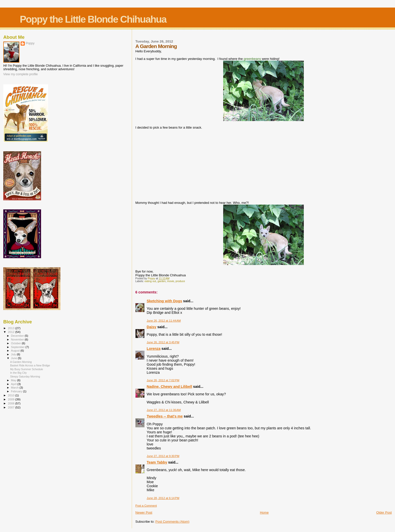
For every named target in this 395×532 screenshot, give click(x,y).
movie (171, 281)
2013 (11, 328)
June (14, 358)
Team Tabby (157, 462)
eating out (150, 281)
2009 (11, 399)
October (17, 343)
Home (264, 512)
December (18, 336)
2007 (11, 407)
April (14, 384)
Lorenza (154, 349)
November (18, 339)
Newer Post (144, 512)
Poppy (30, 43)
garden (161, 281)
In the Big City (18, 373)
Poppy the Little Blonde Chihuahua (93, 19)
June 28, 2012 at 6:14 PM (163, 498)
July (14, 354)
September (18, 347)
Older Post (384, 512)
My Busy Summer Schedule (27, 369)
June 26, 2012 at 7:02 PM (163, 380)
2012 (11, 332)
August (16, 351)
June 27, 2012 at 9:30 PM (163, 456)
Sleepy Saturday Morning (25, 376)
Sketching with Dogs (164, 301)
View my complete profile (21, 74)
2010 (11, 395)
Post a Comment (146, 506)
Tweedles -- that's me (165, 416)
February (17, 391)
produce (180, 281)
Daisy (151, 327)
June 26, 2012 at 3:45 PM (163, 342)
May (14, 380)
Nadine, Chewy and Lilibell (169, 387)
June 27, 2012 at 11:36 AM (164, 410)
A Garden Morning (21, 362)
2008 (11, 403)
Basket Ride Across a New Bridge (30, 365)
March (15, 388)
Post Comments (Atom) (172, 522)
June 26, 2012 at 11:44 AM (164, 321)
